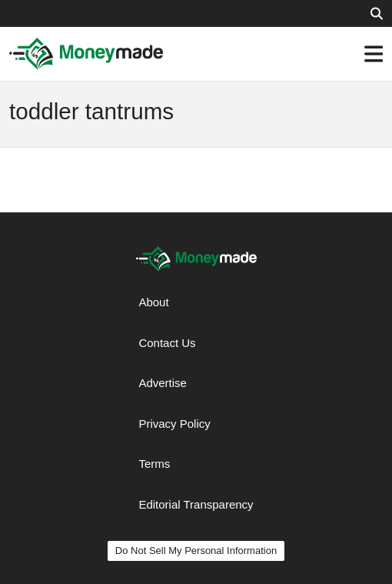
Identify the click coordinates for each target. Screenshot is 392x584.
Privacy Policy (174, 424)
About (153, 302)
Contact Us (167, 343)
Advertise (163, 383)
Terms (154, 464)
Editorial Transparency (196, 504)
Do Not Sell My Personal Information (196, 551)
